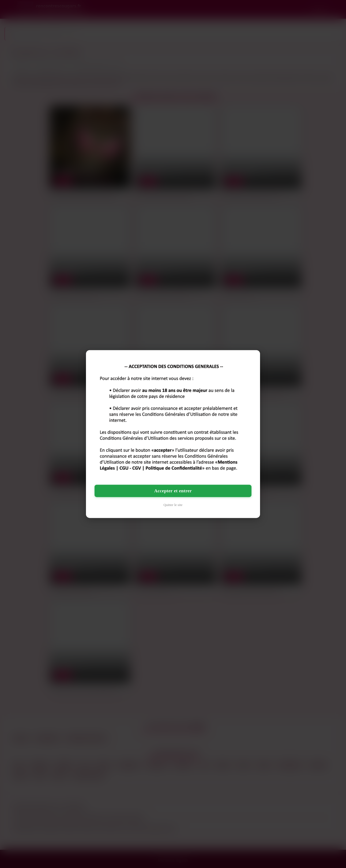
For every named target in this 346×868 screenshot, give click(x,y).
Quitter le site (173, 505)
